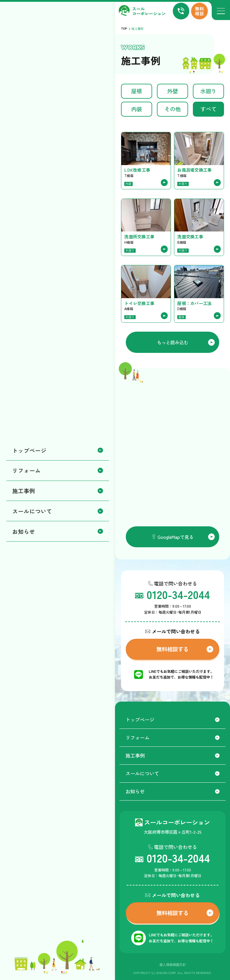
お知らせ (172, 791)
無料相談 (199, 11)
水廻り (208, 91)
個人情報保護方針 (172, 964)
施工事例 (172, 755)
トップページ (172, 720)
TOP (124, 29)
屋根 (137, 91)
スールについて (172, 773)
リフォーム (172, 737)
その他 (172, 109)
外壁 (172, 91)
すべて (208, 109)
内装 (137, 109)
